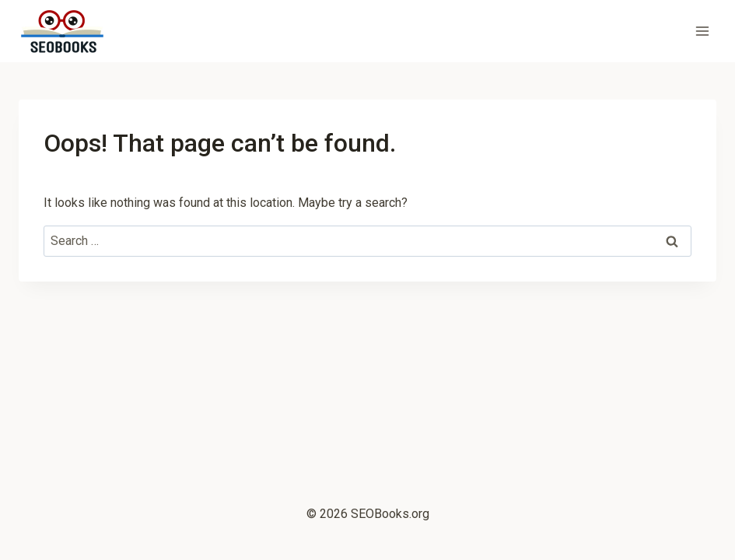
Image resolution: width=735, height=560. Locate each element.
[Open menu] (702, 31)
